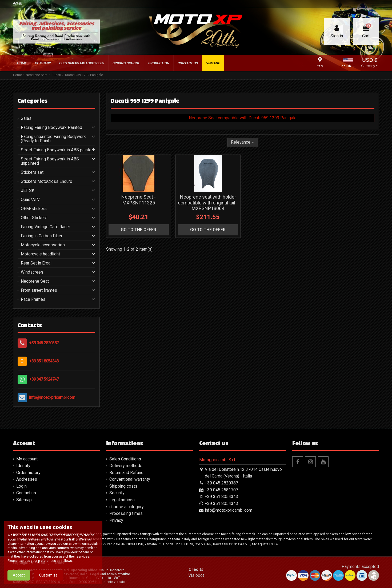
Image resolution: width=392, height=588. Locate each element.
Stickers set (32, 172)
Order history (28, 473)
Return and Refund (126, 473)
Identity (23, 466)
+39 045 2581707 (221, 490)
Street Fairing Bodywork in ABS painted (57, 150)
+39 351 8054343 (44, 361)
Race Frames (33, 299)
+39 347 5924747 (44, 379)
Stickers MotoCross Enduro (47, 181)
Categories (33, 101)
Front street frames (39, 290)
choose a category (127, 507)
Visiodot (196, 575)
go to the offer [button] (139, 230)
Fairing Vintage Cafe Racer (45, 227)
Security (117, 493)
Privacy (116, 520)
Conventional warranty (130, 479)
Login (21, 486)
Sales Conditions (125, 459)
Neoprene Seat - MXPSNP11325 (139, 200)
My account (27, 459)
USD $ (370, 63)
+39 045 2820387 (44, 343)
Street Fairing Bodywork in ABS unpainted (50, 161)
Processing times (126, 513)
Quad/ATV (30, 200)
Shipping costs (123, 486)
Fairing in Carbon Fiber (42, 236)
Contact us (26, 493)
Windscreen (32, 272)
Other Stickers (34, 218)
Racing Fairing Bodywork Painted (51, 128)
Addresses (27, 479)
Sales (26, 119)
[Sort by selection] (243, 142)
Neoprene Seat (35, 281)
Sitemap (24, 500)
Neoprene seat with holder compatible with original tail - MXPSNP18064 (208, 203)
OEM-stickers (34, 209)
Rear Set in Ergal (36, 263)
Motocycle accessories (43, 245)
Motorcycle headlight (40, 254)
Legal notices (122, 500)
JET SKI (28, 191)
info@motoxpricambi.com (52, 397)
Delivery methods (126, 466)
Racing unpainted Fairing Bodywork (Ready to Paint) (53, 139)
